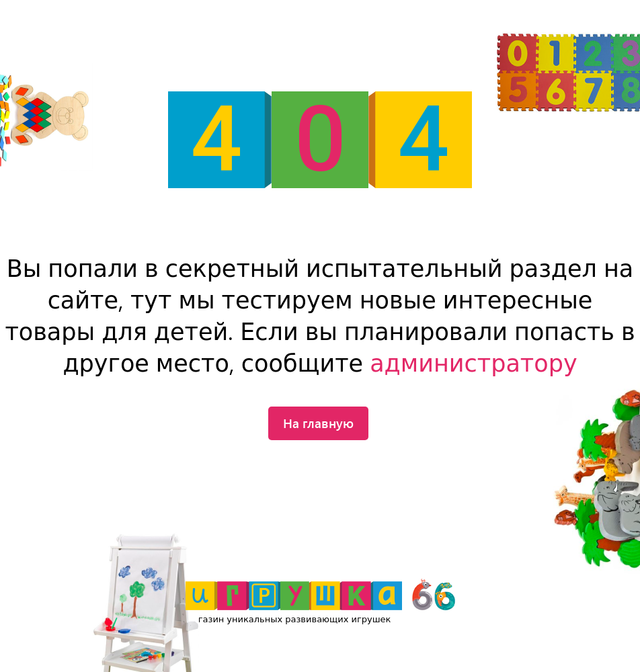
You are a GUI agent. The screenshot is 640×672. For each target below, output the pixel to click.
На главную (318, 423)
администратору (473, 364)
